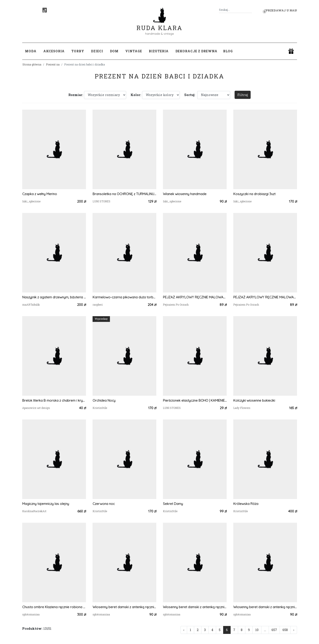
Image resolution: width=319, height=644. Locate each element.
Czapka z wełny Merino (40, 194)
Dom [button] (114, 51)
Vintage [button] (134, 51)
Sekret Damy (173, 504)
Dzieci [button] (97, 51)
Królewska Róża (246, 504)
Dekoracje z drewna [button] (196, 51)
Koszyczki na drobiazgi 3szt (254, 194)
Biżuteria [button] (159, 51)
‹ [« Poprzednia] (184, 630)
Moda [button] (31, 51)
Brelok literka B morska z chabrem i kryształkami (54, 400)
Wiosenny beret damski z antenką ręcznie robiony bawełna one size (124, 607)
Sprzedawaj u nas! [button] (280, 10)
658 (285, 630)
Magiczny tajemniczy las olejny (46, 504)
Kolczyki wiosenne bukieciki (254, 400)
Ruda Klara (159, 24)
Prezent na (53, 64)
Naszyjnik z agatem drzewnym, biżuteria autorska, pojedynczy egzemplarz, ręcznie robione (54, 297)
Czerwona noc (104, 504)
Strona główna (32, 64)
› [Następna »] (294, 630)
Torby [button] (78, 51)
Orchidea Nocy (104, 400)
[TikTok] (45, 10)
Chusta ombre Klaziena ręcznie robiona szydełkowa (54, 607)
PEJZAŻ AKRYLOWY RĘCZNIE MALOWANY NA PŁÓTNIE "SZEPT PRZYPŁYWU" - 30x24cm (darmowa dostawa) (195, 297)
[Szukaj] (250, 10)
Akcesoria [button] (54, 51)
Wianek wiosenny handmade (185, 194)
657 (274, 630)
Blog (228, 51)
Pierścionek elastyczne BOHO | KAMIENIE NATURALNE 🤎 (195, 400)
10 (257, 630)
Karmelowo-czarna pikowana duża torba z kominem (124, 297)
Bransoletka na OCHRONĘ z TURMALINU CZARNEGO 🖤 (124, 194)
